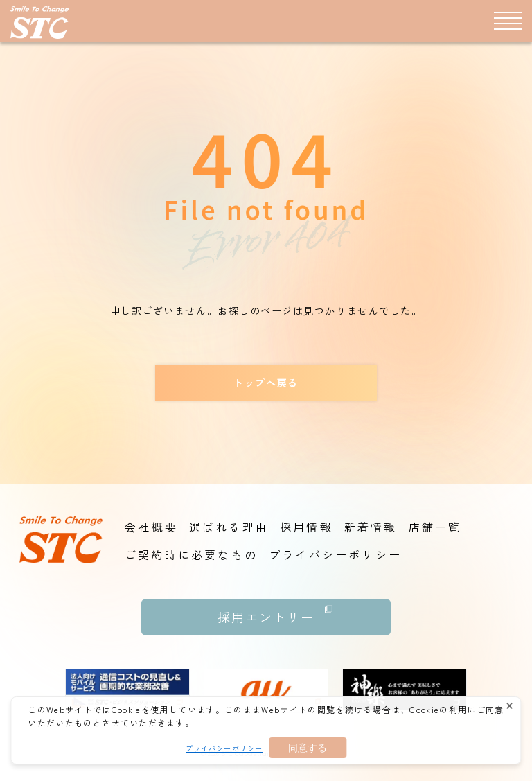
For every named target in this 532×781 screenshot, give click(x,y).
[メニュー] (508, 20)
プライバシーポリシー (224, 748)
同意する (308, 748)
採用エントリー (275, 612)
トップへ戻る (266, 383)
